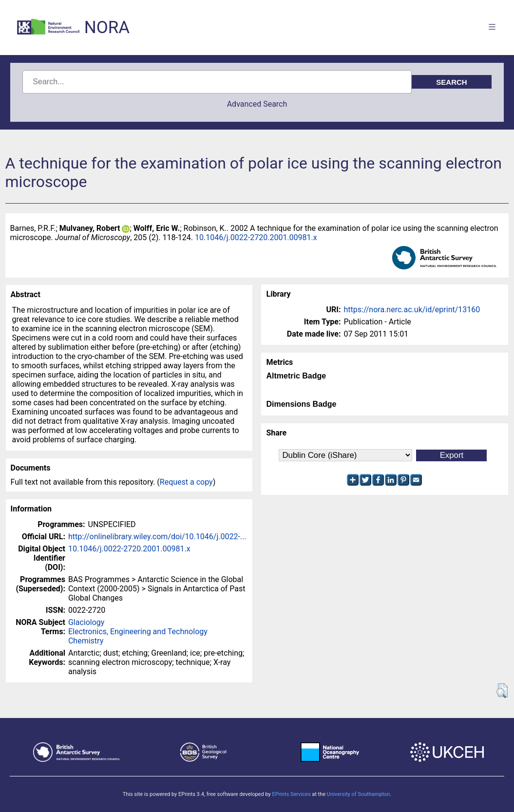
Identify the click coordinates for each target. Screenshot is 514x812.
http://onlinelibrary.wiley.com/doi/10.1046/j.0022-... (157, 537)
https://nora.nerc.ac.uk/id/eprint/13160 (412, 310)
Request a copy (186, 482)
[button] (502, 691)
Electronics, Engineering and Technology (138, 632)
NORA (107, 28)
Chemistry (86, 641)
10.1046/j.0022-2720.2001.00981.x (256, 237)
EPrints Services (291, 794)
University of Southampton (359, 794)
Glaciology (86, 622)
